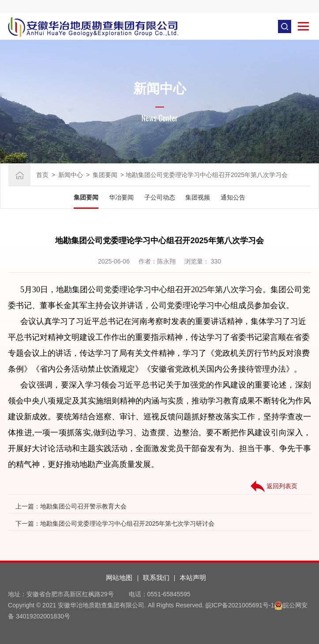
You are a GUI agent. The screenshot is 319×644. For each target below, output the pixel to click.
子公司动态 (160, 197)
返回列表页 (274, 486)
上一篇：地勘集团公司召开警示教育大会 (71, 506)
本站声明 (193, 578)
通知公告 (233, 197)
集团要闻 (105, 175)
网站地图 (119, 578)
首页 (42, 175)
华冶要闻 (121, 197)
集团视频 (198, 197)
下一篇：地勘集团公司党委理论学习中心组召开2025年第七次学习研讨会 (115, 523)
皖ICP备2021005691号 (237, 605)
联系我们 (156, 578)
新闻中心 (71, 175)
